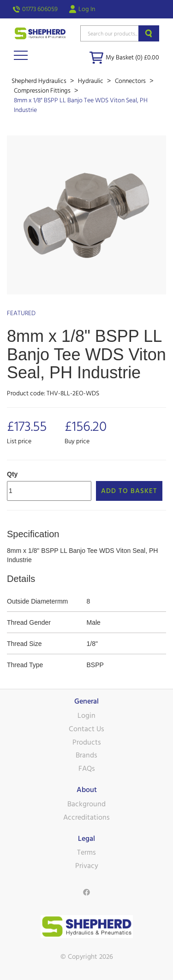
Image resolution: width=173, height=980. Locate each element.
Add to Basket (129, 491)
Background (86, 804)
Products (87, 742)
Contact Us (86, 729)
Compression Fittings (43, 91)
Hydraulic (91, 81)
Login (86, 716)
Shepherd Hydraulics (40, 81)
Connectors (131, 81)
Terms (86, 852)
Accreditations (86, 817)
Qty (12, 474)
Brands (86, 755)
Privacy (87, 866)
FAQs (87, 769)
